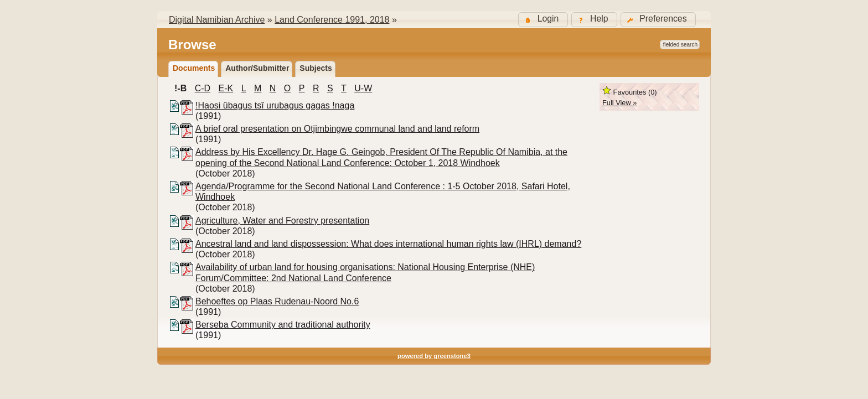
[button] (658, 20)
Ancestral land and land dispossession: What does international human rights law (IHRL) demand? (388, 244)
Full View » (619, 103)
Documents (194, 68)
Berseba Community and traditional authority (283, 325)
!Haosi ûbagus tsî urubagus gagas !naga (275, 105)
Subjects (316, 68)
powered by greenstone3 (434, 356)
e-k (226, 88)
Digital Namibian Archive (217, 20)
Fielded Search (680, 45)
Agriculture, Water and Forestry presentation (282, 221)
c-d (203, 88)
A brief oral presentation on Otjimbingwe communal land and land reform (337, 129)
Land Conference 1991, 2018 (332, 20)
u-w (363, 88)
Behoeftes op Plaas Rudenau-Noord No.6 (277, 301)
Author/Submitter (257, 68)
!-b (180, 88)
